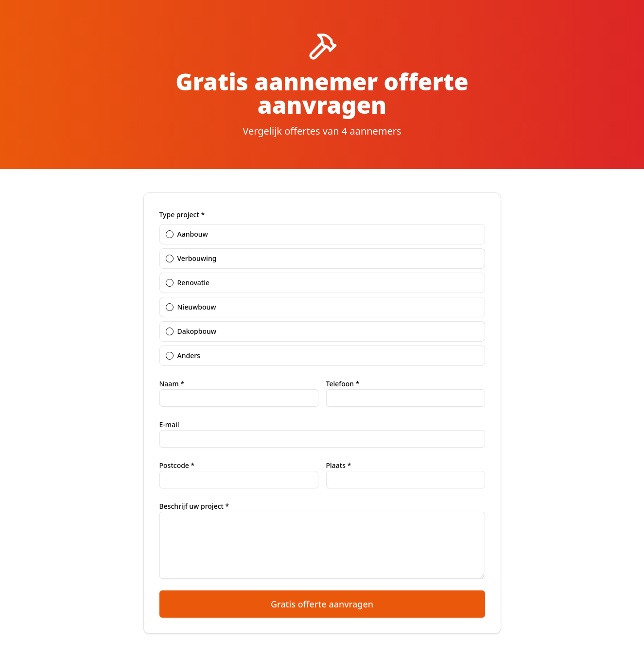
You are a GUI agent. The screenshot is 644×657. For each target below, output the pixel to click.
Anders (189, 356)
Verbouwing (197, 259)
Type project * (182, 215)
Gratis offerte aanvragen (322, 604)
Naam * (172, 384)
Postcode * (177, 465)
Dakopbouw (197, 331)
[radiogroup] (322, 293)
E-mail (169, 424)
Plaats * (339, 465)
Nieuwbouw (197, 307)
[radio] (170, 234)
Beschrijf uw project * (194, 506)
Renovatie (194, 283)
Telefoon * (343, 384)
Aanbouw (193, 234)
